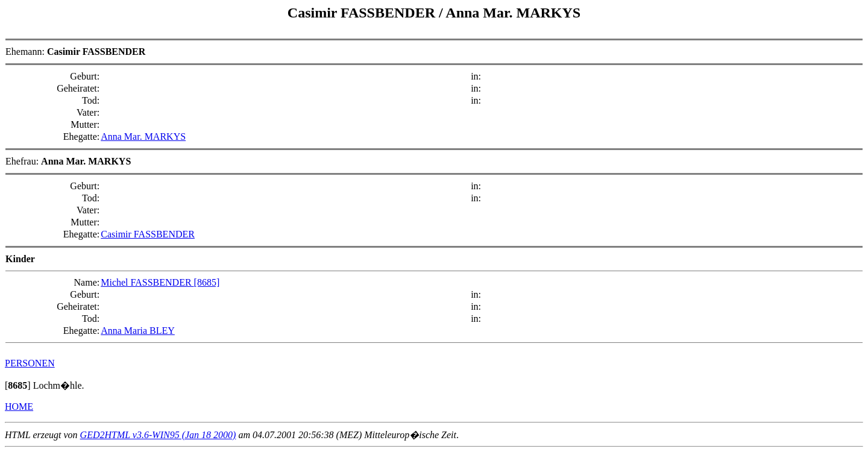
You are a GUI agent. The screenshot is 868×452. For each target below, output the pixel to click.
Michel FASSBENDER (147, 282)
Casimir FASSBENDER (363, 13)
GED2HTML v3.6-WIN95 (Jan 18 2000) (158, 435)
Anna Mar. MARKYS (513, 13)
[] (18, 385)
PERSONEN (30, 363)
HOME (19, 406)
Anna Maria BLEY (138, 331)
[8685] (207, 282)
